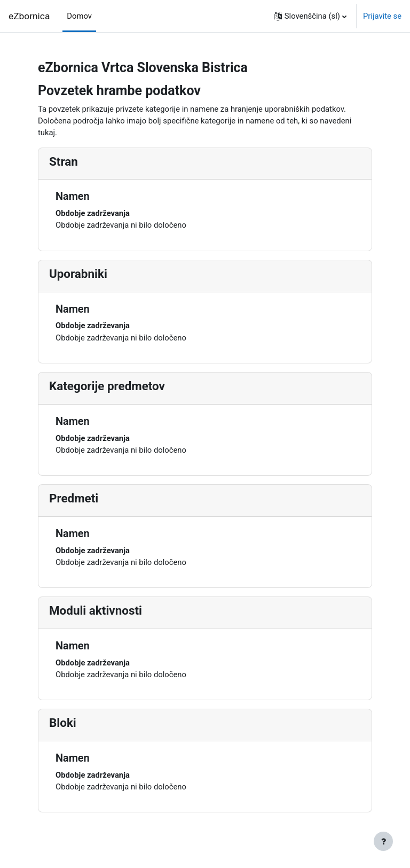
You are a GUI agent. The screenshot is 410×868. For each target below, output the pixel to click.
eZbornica (29, 16)
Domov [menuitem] (79, 16)
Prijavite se (382, 16)
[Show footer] (383, 841)
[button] (310, 16)
